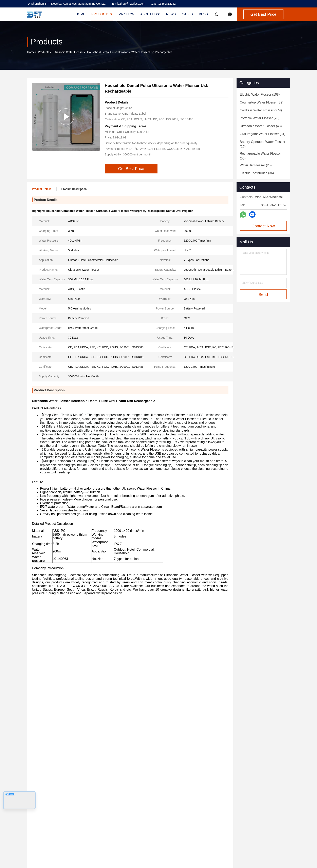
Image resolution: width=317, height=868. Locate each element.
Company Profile (113, 811)
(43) (261, 126)
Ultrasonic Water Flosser (68, 52)
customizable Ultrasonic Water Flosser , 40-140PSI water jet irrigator (153, 754)
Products (102, 14)
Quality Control (112, 825)
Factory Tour (110, 818)
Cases (187, 14)
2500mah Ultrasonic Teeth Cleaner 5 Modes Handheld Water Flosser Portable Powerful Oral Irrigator (68, 754)
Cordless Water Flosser (171, 825)
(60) (260, 156)
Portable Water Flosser (171, 833)
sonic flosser (114, 625)
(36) (257, 173)
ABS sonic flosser (46, 625)
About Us (150, 14)
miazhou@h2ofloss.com (128, 4)
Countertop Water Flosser (173, 818)
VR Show (127, 14)
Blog (203, 14)
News (171, 14)
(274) (261, 110)
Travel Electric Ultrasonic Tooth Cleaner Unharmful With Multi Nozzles (244, 754)
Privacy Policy (111, 847)
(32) (262, 102)
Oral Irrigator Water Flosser (174, 847)
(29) (263, 144)
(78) (260, 118)
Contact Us (109, 833)
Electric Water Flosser (170, 811)
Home (80, 14)
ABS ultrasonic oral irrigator (81, 625)
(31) (263, 134)
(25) (256, 165)
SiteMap (107, 840)
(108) (260, 95)
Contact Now (263, 226)
